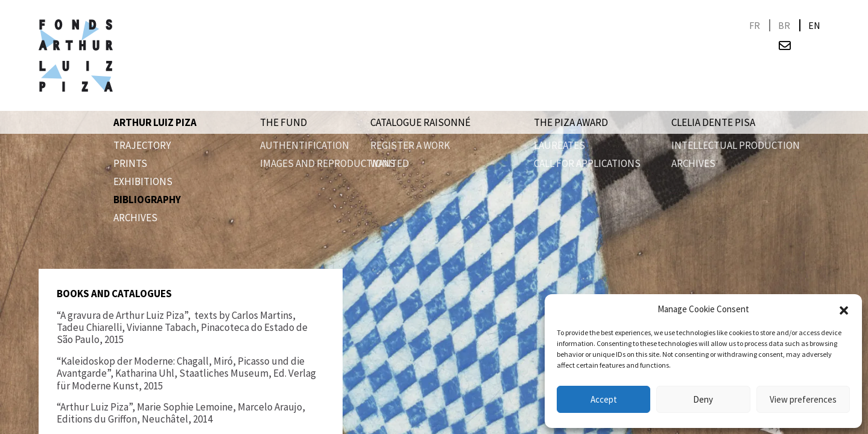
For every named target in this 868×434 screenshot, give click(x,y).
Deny (703, 399)
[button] (844, 309)
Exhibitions (143, 181)
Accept (604, 399)
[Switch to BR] (784, 26)
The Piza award (571, 122)
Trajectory (142, 145)
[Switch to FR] (755, 26)
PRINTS (130, 163)
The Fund (284, 122)
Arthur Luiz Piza (155, 122)
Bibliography (147, 200)
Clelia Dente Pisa (713, 122)
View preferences (803, 399)
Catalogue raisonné (420, 122)
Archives (135, 218)
